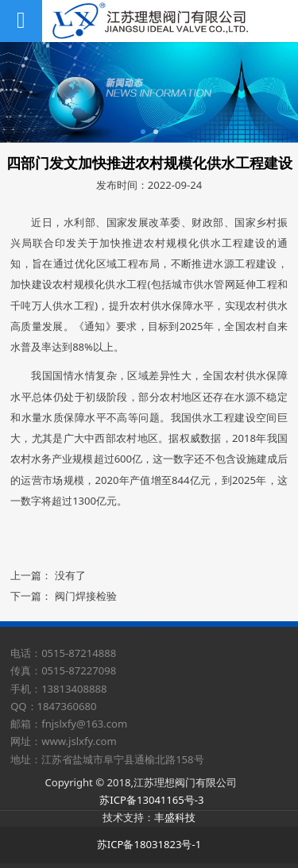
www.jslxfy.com (79, 741)
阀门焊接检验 (86, 596)
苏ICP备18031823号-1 (149, 844)
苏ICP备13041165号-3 (151, 800)
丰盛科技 (175, 817)
